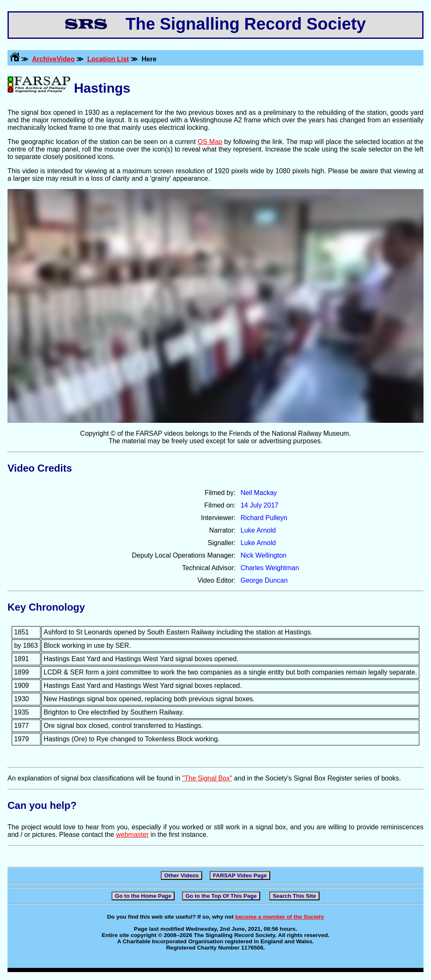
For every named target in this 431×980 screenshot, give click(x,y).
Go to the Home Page (143, 896)
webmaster (132, 835)
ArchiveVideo (53, 59)
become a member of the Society (279, 917)
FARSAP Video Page (240, 875)
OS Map (210, 142)
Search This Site (294, 896)
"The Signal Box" (207, 778)
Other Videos (181, 875)
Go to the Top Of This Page (221, 896)
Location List (108, 59)
